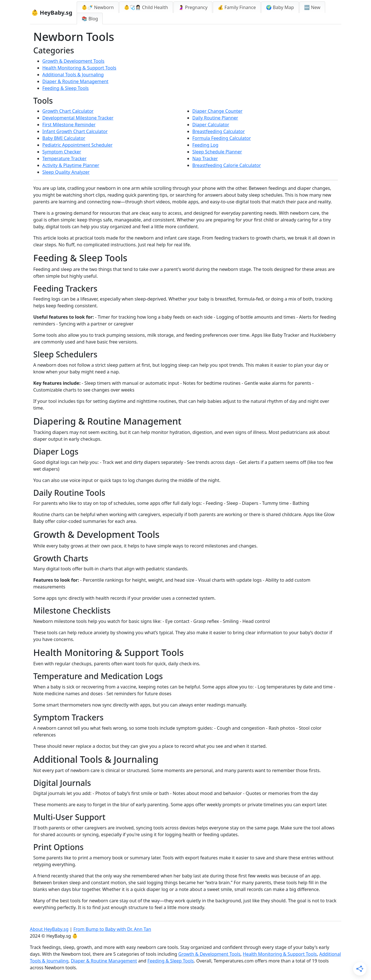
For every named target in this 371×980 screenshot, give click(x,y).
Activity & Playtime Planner (71, 165)
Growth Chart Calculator (68, 111)
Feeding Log (205, 145)
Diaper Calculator (211, 125)
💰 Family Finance (237, 7)
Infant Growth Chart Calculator (75, 131)
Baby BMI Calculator (64, 138)
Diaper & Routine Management (76, 81)
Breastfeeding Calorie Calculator (227, 165)
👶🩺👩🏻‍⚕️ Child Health (146, 7)
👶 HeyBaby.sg (52, 13)
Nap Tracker (205, 158)
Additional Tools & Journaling (73, 75)
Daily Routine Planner (215, 118)
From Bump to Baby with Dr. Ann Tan (112, 929)
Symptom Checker (62, 152)
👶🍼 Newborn (97, 7)
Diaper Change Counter (217, 111)
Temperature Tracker (65, 158)
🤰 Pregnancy (193, 7)
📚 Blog (90, 19)
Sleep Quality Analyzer (66, 172)
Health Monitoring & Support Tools (79, 68)
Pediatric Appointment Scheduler (78, 145)
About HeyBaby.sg (49, 929)
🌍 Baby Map (280, 7)
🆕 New (312, 7)
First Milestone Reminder (69, 125)
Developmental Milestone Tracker (78, 118)
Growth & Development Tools (74, 61)
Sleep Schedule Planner (217, 152)
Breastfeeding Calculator (219, 131)
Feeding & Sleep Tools (66, 88)
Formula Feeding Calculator (222, 138)
